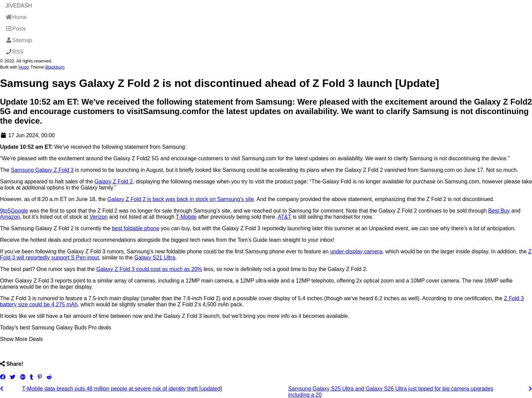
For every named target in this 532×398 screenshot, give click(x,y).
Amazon (10, 217)
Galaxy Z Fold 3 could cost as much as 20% (149, 269)
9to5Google (14, 211)
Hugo (24, 67)
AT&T (284, 217)
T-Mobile (186, 217)
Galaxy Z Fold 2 (113, 182)
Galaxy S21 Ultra (155, 258)
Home (16, 17)
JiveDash (19, 6)
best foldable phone (136, 228)
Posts (16, 29)
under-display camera (356, 251)
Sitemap (19, 40)
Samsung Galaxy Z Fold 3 (42, 170)
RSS (14, 52)
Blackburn (55, 67)
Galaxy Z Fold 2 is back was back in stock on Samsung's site (180, 199)
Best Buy (499, 211)
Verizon (99, 217)
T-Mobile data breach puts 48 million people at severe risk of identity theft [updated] (122, 389)
